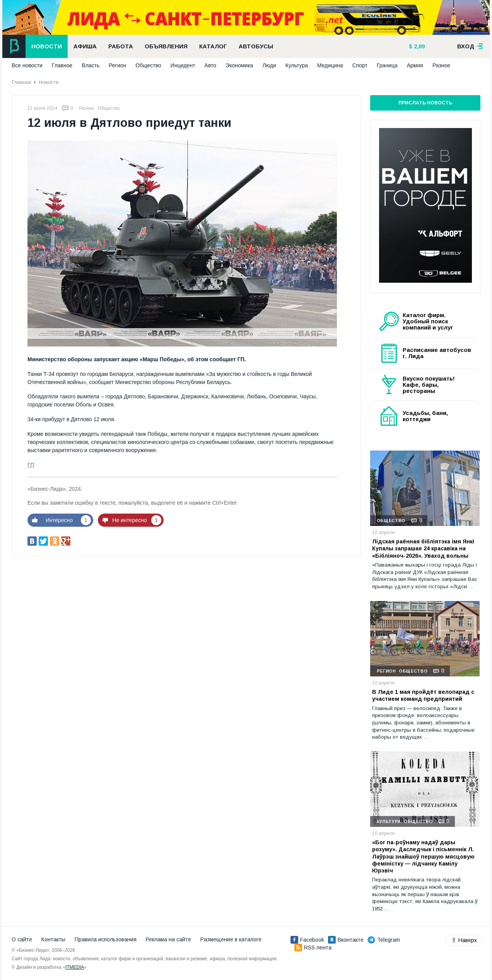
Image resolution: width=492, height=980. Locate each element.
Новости (47, 46)
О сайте (22, 939)
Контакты (53, 939)
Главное (62, 65)
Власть (91, 65)
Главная (21, 82)
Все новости (27, 65)
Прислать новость (425, 103)
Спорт (360, 65)
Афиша (85, 46)
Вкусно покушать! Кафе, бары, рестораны (429, 385)
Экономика (239, 65)
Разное (441, 65)
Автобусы (256, 46)
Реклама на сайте (168, 939)
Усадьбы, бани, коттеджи (425, 416)
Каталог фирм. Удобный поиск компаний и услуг (428, 321)
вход (470, 46)
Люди (269, 65)
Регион (117, 65)
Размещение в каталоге (231, 939)
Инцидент (183, 65)
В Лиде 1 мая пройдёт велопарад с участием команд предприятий (423, 695)
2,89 (419, 46)
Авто (211, 65)
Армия (415, 65)
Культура (297, 65)
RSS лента (313, 948)
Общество (148, 65)
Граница (387, 65)
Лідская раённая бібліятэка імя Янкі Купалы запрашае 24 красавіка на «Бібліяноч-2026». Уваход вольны (423, 548)
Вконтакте (346, 940)
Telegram (384, 940)
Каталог (213, 46)
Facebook (307, 940)
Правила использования (106, 939)
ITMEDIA (75, 967)
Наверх (464, 940)
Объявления (166, 46)
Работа (121, 46)
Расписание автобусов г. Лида (437, 353)
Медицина (330, 65)
